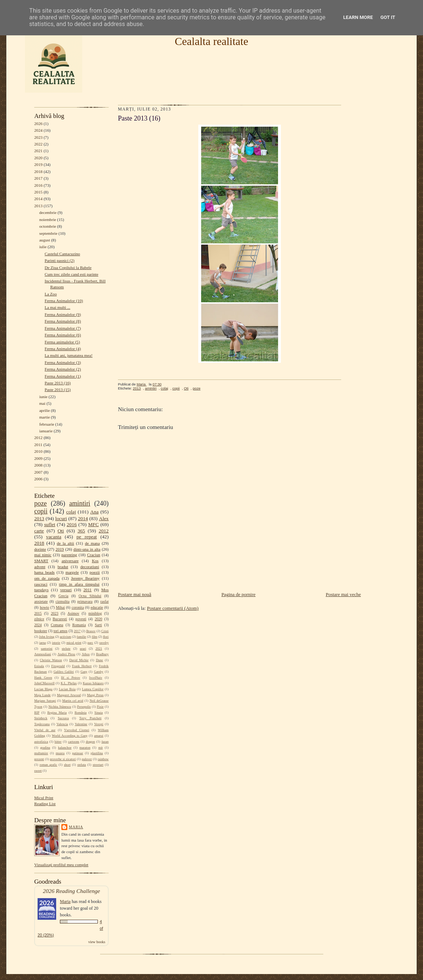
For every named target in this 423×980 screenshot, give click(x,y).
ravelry (104, 643)
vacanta (54, 537)
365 (81, 531)
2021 (38, 151)
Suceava (63, 718)
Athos (86, 654)
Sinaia (99, 712)
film (95, 637)
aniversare (70, 561)
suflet (50, 524)
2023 (38, 137)
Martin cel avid (73, 701)
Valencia (62, 724)
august (44, 240)
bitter (58, 742)
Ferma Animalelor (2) (63, 369)
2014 (38, 199)
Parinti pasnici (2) (60, 260)
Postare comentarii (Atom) (173, 608)
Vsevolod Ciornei (77, 730)
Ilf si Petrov (70, 678)
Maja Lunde (42, 695)
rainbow (103, 759)
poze (41, 503)
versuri (66, 590)
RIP (37, 712)
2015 (38, 192)
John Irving (47, 637)
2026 (38, 124)
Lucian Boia (67, 689)
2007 (38, 472)
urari (83, 648)
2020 (38, 158)
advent (40, 567)
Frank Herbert (82, 666)
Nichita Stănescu (60, 707)
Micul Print (44, 798)
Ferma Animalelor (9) (63, 314)
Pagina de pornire (238, 594)
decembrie (48, 212)
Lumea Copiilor (93, 689)
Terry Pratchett (90, 718)
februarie (47, 424)
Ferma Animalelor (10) (64, 301)
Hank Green (43, 678)
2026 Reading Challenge (71, 891)
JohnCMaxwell (44, 683)
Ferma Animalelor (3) (63, 362)
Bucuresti (60, 619)
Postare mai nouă (135, 594)
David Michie (79, 660)
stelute (66, 648)
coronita (78, 607)
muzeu (60, 753)
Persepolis (84, 707)
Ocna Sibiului (90, 596)
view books (97, 942)
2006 (38, 479)
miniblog (95, 613)
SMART (41, 561)
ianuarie (46, 431)
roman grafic (48, 765)
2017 (38, 178)
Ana (94, 512)
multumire (41, 753)
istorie (56, 643)
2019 (38, 164)
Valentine (81, 724)
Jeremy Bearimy (85, 578)
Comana (57, 625)
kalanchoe (65, 747)
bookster (41, 631)
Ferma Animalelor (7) (63, 328)
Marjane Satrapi (45, 701)
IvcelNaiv (96, 678)
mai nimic (43, 555)
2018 (38, 172)
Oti (61, 531)
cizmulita (62, 601)
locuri (61, 518)
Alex (104, 518)
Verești (99, 724)
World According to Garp (70, 736)
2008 (38, 465)
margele (72, 572)
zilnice (39, 619)
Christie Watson (51, 660)
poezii (95, 572)
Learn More (358, 17)
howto (44, 607)
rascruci (41, 584)
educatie (97, 607)
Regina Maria (57, 712)
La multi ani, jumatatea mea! (69, 355)
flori (106, 637)
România (80, 712)
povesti (81, 619)
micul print (74, 643)
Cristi (105, 631)
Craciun (94, 555)
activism (65, 637)
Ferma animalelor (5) (62, 342)
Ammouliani (43, 654)
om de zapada (47, 578)
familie (81, 637)
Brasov (91, 631)
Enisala (39, 666)
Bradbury (102, 654)
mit (100, 747)
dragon (90, 742)
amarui (99, 736)
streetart (98, 765)
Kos (95, 561)
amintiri (80, 503)
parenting (69, 555)
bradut (63, 567)
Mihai (60, 607)
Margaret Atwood (69, 695)
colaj (71, 512)
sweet (38, 771)
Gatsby (98, 672)
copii (41, 511)
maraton (85, 747)
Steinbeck (41, 718)
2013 (38, 206)
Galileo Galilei (64, 672)
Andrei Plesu (67, 654)
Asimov (73, 613)
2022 (38, 144)
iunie (43, 397)
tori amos (61, 631)
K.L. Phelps (69, 683)
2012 (38, 438)
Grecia (63, 596)
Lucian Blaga (43, 689)
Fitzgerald (58, 666)
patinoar (78, 753)
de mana (92, 543)
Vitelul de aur (45, 730)
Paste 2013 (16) (58, 383)
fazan (105, 742)
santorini (47, 648)
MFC (93, 524)
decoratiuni (90, 567)
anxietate (41, 601)
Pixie (100, 707)
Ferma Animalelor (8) (63, 321)
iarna (42, 643)
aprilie (44, 410)
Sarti (98, 625)
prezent (39, 759)
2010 (38, 451)
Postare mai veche (343, 594)
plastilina (97, 753)
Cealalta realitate (212, 41)
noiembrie (47, 220)
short (67, 765)
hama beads (44, 572)
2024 (38, 130)
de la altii (65, 543)
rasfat (105, 601)
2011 (38, 445)
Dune (100, 660)
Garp (84, 672)
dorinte (40, 549)
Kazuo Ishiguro (93, 683)
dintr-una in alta (87, 549)
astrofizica (41, 742)
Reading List (45, 804)
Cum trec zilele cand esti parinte (71, 274)
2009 (38, 458)
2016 (38, 185)
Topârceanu (42, 724)
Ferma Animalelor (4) (63, 349)
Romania (79, 625)
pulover (87, 759)
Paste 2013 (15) (58, 390)
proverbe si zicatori (63, 759)
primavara (85, 601)
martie (44, 417)
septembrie (48, 233)
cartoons (74, 742)
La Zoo (51, 294)
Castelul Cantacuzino (62, 254)
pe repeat (87, 537)
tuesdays (41, 590)
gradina (45, 747)
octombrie (47, 226)
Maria (76, 827)
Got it (388, 17)
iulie (43, 247)
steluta (82, 765)
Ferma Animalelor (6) (63, 335)
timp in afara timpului (79, 584)
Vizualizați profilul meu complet (61, 865)
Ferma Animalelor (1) (63, 376)
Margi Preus (95, 695)
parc (90, 643)
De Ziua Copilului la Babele (68, 268)
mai (42, 403)
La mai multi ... (57, 307)
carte (39, 531)
